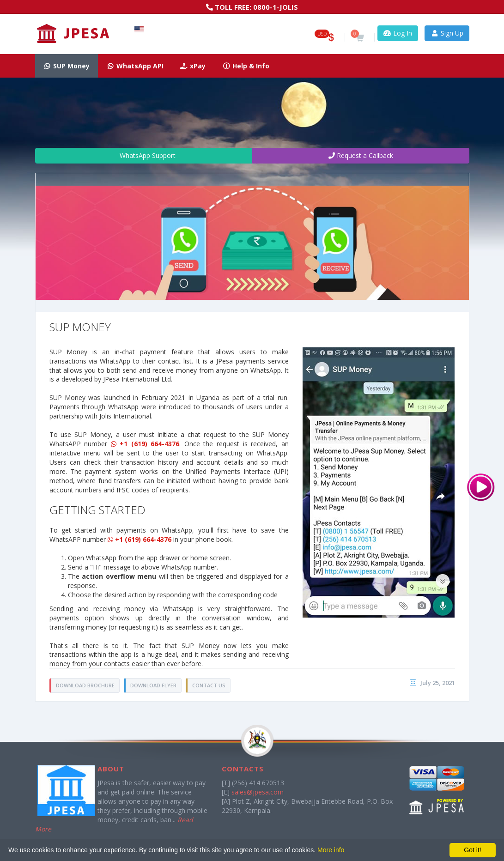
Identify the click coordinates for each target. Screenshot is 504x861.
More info (331, 850)
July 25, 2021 (438, 683)
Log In (398, 33)
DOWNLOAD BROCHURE (85, 685)
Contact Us (209, 685)
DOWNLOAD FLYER (153, 685)
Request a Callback (361, 155)
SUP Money (67, 66)
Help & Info (246, 66)
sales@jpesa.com (258, 792)
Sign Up (447, 33)
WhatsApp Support (143, 155)
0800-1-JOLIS (276, 7)
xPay (193, 66)
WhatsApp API (135, 66)
